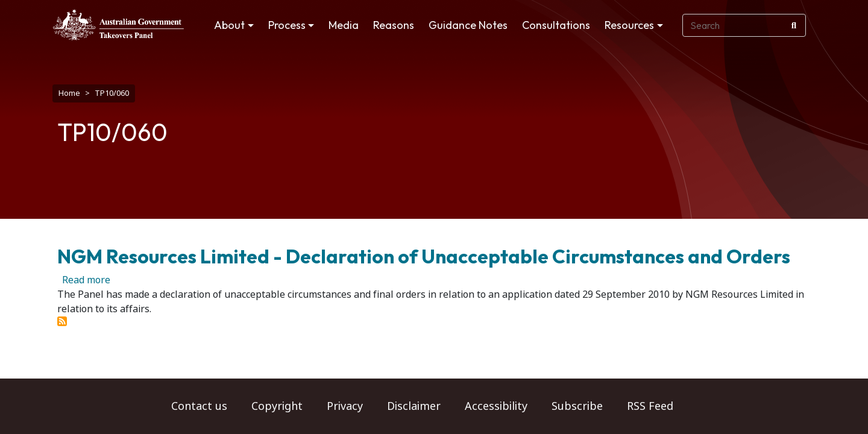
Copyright (277, 406)
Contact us (199, 406)
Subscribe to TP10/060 (62, 315)
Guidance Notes (468, 25)
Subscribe (577, 406)
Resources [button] (629, 25)
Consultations (556, 25)
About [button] (229, 25)
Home (69, 93)
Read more (86, 274)
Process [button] (287, 25)
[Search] (794, 25)
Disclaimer (414, 406)
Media (344, 25)
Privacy (345, 406)
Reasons (394, 25)
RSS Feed (650, 406)
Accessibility (496, 406)
